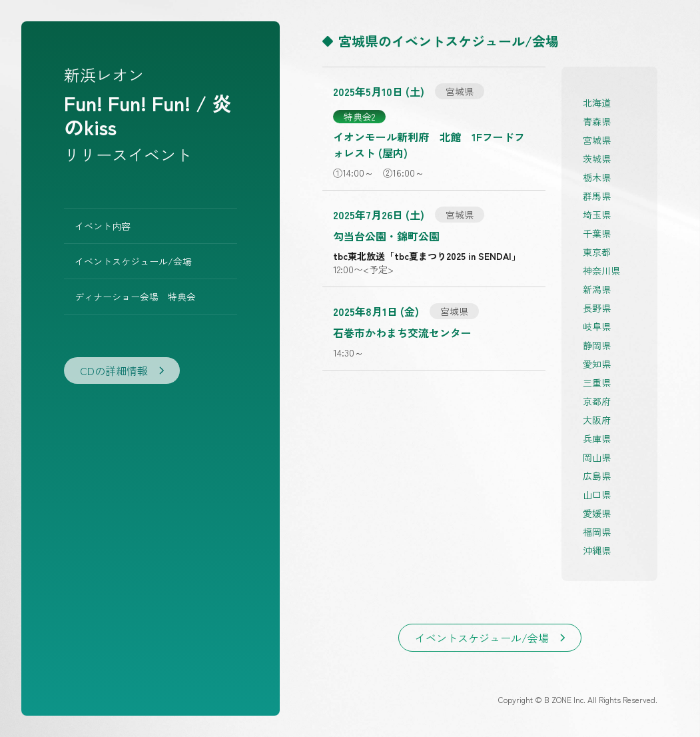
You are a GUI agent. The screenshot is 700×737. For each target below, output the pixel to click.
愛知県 (597, 364)
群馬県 (597, 196)
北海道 (597, 103)
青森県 (597, 121)
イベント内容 (103, 226)
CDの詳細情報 (122, 370)
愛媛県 (597, 513)
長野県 (597, 308)
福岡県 (597, 532)
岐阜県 (597, 327)
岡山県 (597, 457)
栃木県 (597, 177)
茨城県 (597, 159)
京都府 (597, 401)
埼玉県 (597, 215)
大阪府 (597, 420)
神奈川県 (601, 271)
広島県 (597, 476)
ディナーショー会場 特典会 (135, 297)
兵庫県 (597, 438)
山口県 (597, 494)
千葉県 (597, 233)
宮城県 (597, 140)
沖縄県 (597, 550)
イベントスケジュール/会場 (133, 261)
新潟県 (597, 289)
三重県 (597, 382)
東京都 (597, 252)
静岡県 (597, 345)
